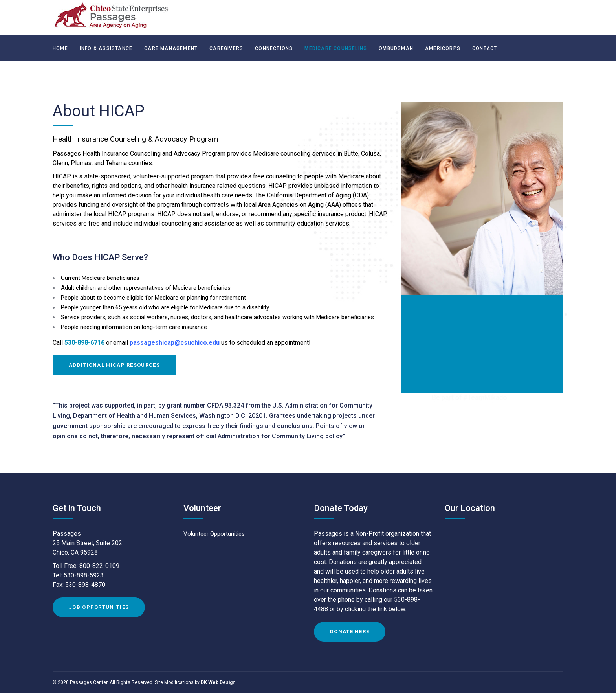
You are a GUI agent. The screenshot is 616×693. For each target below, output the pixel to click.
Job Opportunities (99, 607)
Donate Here (350, 631)
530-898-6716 (85, 343)
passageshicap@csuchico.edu (175, 343)
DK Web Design (218, 682)
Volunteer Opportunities (214, 534)
